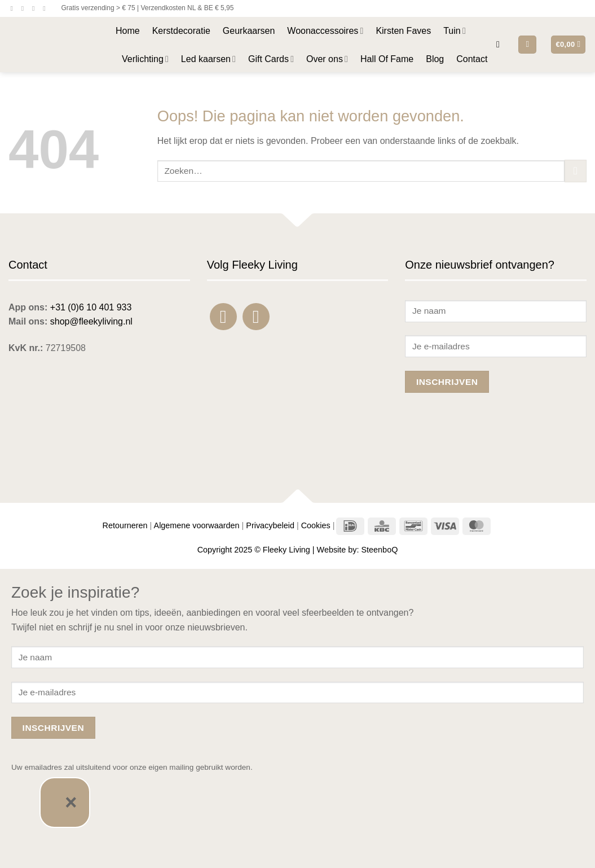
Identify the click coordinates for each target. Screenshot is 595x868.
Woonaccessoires (325, 31)
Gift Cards (271, 59)
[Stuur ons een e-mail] (36, 8)
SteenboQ (380, 550)
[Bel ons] (46, 8)
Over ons (327, 59)
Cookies (316, 525)
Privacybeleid (270, 525)
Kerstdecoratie (181, 31)
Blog (435, 59)
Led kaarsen (208, 59)
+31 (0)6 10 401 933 (91, 307)
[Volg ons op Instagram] (25, 8)
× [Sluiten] (71, 802)
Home (128, 31)
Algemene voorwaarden (197, 525)
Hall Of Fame (387, 59)
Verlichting (145, 59)
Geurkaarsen (249, 31)
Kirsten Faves (403, 31)
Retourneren (125, 525)
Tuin (455, 31)
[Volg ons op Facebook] (14, 8)
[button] (501, 44)
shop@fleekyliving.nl (91, 321)
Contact (472, 59)
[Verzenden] (576, 171)
